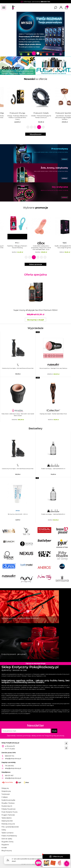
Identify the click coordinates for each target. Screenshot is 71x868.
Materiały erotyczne (8, 824)
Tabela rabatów (7, 818)
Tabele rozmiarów (7, 833)
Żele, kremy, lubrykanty (54, 168)
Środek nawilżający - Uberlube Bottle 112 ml (53, 469)
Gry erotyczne (60, 187)
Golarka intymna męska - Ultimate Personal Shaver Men (18, 368)
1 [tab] (33, 53)
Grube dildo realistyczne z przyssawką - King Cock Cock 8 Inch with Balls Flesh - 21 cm (59, 248)
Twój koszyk (5, 794)
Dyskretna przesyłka (8, 800)
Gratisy (4, 830)
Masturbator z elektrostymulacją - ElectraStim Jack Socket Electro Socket (18, 415)
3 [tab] (36, 127)
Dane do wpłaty (7, 839)
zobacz (65, 159)
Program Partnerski (8, 815)
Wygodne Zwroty (7, 842)
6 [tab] (45, 257)
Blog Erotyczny (7, 851)
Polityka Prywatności (8, 809)
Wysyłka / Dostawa (8, 803)
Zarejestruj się (6, 791)
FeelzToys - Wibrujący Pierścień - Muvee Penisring (36, 247)
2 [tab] (37, 53)
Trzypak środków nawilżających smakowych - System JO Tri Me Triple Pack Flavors (12, 248)
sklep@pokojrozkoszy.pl (13, 759)
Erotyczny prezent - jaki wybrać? (14, 654)
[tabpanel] (35, 34)
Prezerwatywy (60, 149)
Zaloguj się (5, 788)
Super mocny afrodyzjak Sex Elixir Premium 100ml (35, 310)
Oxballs (64, 113)
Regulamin (5, 845)
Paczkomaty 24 (7, 806)
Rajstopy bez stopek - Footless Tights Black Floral (53, 414)
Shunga (40, 113)
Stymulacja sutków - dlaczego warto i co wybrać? (20, 618)
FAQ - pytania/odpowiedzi (10, 827)
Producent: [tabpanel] (12, 103)
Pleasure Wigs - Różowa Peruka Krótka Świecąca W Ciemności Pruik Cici (12, 117)
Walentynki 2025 (7, 821)
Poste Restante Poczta (9, 812)
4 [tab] (40, 127)
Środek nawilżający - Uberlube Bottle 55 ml (53, 514)
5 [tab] (43, 127)
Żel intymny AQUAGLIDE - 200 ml (18, 514)
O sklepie (5, 797)
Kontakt (4, 848)
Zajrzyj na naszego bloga (35, 663)
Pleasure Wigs (16, 113)
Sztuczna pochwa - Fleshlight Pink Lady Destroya (53, 368)
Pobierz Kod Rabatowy (9, 836)
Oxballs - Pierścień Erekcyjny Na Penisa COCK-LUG (59, 117)
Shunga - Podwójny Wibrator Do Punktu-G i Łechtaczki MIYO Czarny (35, 117)
